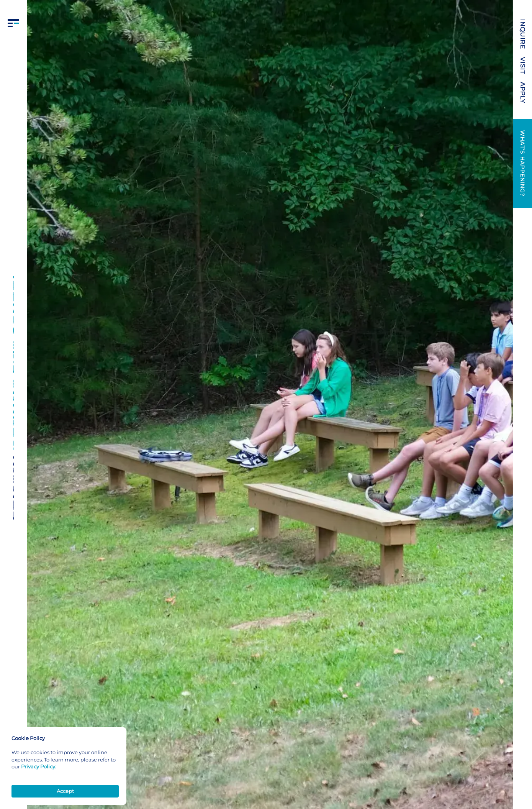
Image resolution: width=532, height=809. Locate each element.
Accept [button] (65, 791)
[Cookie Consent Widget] (65, 766)
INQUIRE (523, 34)
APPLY (523, 92)
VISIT (523, 66)
